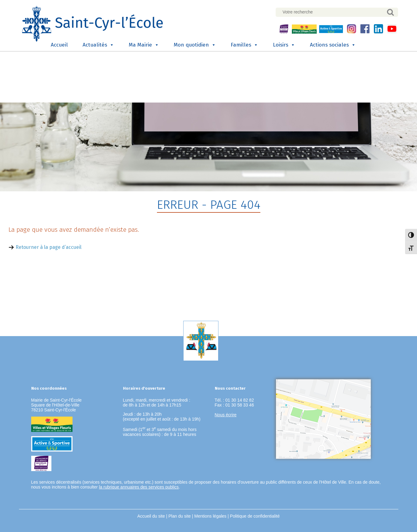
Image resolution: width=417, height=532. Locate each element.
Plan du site (179, 516)
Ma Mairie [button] (144, 45)
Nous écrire (226, 415)
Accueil (59, 45)
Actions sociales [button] (333, 45)
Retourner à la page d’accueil (48, 247)
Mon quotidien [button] (195, 45)
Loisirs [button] (284, 45)
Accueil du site (151, 516)
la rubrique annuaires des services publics (139, 487)
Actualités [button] (98, 45)
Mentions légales (210, 516)
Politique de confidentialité (255, 516)
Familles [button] (244, 45)
